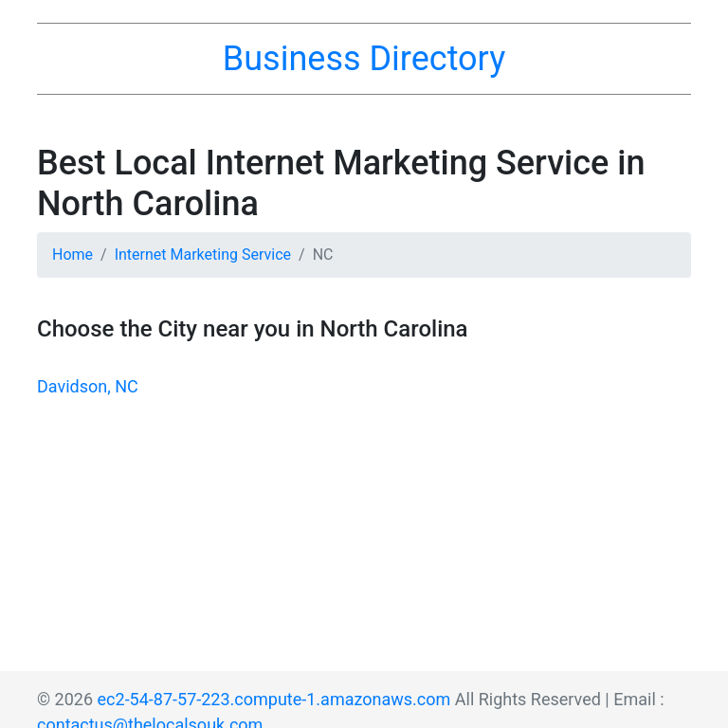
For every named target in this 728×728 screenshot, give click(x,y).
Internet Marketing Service (203, 255)
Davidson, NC (88, 386)
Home (73, 255)
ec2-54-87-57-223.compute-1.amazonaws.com (274, 699)
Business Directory (364, 59)
